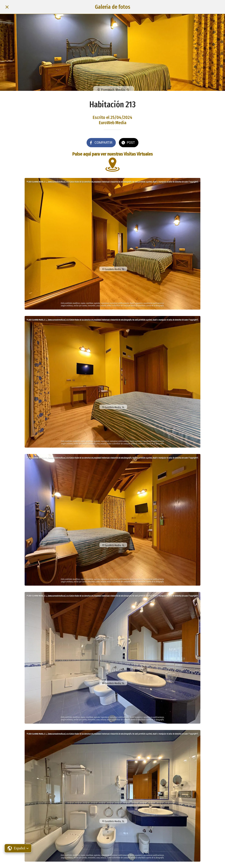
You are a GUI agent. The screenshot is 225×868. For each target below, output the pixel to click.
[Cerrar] (7, 7)
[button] (18, 848)
